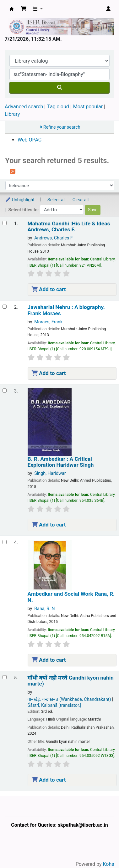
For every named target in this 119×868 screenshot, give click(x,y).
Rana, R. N (44, 609)
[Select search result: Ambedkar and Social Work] (5, 542)
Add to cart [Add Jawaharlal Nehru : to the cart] (49, 373)
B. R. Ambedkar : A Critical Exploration (61, 462)
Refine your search (62, 127)
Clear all (81, 200)
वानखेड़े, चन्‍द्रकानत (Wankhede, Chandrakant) (69, 699)
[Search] (59, 88)
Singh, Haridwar (50, 473)
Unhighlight (20, 200)
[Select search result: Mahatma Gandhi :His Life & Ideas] (5, 223)
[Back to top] (100, 849)
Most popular (88, 107)
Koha (109, 864)
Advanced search (24, 107)
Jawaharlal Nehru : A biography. (66, 310)
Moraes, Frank (48, 322)
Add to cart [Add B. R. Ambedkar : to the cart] (49, 525)
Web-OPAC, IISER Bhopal (12, 9)
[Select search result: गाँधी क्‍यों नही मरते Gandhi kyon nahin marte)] (5, 677)
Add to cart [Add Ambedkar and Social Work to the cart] (49, 660)
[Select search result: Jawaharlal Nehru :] (5, 307)
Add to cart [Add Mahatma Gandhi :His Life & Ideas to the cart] (49, 289)
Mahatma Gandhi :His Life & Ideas (69, 227)
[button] (24, 9)
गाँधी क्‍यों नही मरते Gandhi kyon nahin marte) (71, 681)
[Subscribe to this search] (13, 171)
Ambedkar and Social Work (71, 597)
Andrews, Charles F (54, 238)
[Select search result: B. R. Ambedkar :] (5, 390)
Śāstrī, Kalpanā (54, 705)
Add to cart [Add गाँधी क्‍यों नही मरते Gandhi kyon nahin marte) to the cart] (49, 780)
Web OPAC (30, 140)
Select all (57, 200)
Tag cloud (58, 107)
